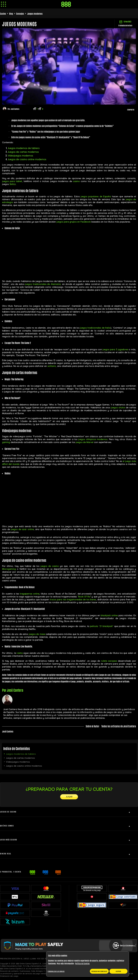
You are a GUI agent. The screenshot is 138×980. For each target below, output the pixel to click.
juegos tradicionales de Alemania (43, 284)
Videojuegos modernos (20, 156)
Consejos (20, 14)
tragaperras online (30, 594)
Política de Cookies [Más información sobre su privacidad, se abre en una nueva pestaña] (82, 963)
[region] (88, 964)
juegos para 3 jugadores (115, 350)
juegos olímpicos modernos (93, 439)
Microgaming (9, 569)
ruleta (20, 653)
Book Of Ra (84, 597)
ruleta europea (109, 661)
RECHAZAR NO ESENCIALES (99, 971)
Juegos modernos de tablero (24, 148)
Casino (3, 14)
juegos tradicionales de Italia (95, 328)
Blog (11, 14)
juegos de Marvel (85, 442)
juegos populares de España (96, 197)
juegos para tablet (12, 181)
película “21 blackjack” (102, 626)
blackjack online (109, 616)
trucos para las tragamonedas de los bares (73, 600)
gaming (6, 442)
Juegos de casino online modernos (27, 159)
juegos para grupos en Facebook (74, 222)
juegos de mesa (37, 634)
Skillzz (13, 184)
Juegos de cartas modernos (23, 152)
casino (76, 181)
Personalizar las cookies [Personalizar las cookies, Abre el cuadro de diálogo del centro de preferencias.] (56, 971)
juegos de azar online (22, 529)
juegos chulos (118, 408)
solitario (52, 366)
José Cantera (15, 109)
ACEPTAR (118, 971)
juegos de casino (50, 566)
